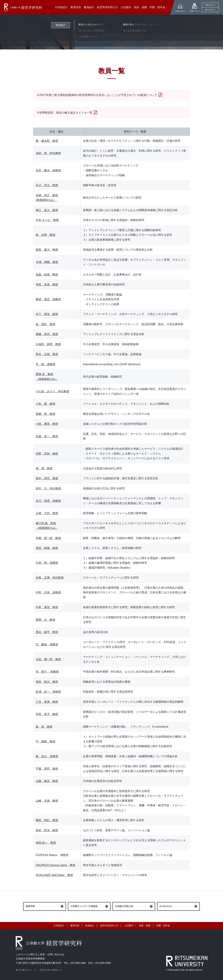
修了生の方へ (210, 10)
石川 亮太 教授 (47, 185)
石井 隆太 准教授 (48, 170)
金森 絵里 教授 (47, 275)
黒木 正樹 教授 (47, 354)
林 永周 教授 (45, 235)
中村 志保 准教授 (48, 592)
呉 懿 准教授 (45, 364)
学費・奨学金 (163, 926)
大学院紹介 (59, 926)
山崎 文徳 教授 (47, 801)
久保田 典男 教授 (48, 344)
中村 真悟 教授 (47, 607)
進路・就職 (145, 926)
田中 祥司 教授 (47, 478)
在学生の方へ (210, 5)
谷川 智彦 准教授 (48, 501)
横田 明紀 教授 (47, 820)
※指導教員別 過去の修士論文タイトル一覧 (64, 113)
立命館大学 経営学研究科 (23, 7)
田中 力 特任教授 (48, 488)
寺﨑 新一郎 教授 (48, 538)
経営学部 (30, 906)
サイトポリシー (24, 970)
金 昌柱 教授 (45, 324)
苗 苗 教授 (44, 727)
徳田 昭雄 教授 (47, 548)
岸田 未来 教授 (47, 284)
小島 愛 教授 (45, 404)
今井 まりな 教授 (47, 220)
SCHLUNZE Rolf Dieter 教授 (54, 875)
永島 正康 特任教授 (50, 578)
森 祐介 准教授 (47, 756)
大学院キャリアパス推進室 (84, 906)
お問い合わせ (180, 11)
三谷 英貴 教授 (47, 702)
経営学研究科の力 (109, 926)
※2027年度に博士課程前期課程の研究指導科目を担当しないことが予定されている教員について (97, 95)
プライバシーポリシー (51, 970)
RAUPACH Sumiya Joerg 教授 (55, 865)
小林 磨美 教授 (47, 424)
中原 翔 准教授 (47, 563)
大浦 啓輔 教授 (47, 262)
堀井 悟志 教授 (47, 682)
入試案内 (129, 926)
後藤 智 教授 (45, 414)
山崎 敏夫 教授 (47, 781)
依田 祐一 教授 (46, 843)
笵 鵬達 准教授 (47, 644)
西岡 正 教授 (45, 620)
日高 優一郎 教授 (48, 659)
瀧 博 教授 (44, 468)
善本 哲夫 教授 (47, 830)
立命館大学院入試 (124, 906)
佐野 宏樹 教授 (47, 454)
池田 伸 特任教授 (48, 153)
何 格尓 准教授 (47, 672)
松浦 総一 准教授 (48, 692)
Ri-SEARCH (166, 906)
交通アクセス (195, 11)
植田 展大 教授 (47, 250)
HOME (12, 19)
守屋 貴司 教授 (47, 769)
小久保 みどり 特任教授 (52, 391)
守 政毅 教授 (45, 741)
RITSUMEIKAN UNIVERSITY (187, 961)
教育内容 (75, 926)
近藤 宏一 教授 (47, 436)
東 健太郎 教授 (47, 141)
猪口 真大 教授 (47, 210)
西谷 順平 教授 (47, 632)
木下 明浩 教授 (47, 314)
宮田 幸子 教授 (47, 714)
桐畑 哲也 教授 (47, 334)
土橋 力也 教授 (47, 513)
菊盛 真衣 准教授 (48, 299)
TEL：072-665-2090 (75, 963)
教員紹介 (24, 19)
